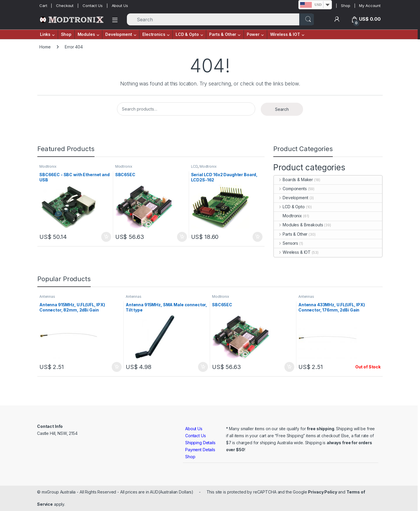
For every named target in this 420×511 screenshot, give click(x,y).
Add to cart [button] (106, 237)
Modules (86, 34)
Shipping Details (200, 443)
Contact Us (93, 6)
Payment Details (200, 450)
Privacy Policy (322, 492)
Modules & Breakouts (298, 225)
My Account (370, 6)
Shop (345, 6)
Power (253, 34)
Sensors (286, 243)
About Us (120, 6)
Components (290, 189)
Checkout (65, 6)
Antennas (47, 296)
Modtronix (48, 166)
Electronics (154, 34)
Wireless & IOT (285, 34)
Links (45, 34)
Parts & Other (223, 34)
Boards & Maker (293, 180)
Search (282, 109)
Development (119, 34)
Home (45, 47)
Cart (43, 6)
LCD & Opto (187, 34)
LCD (195, 166)
